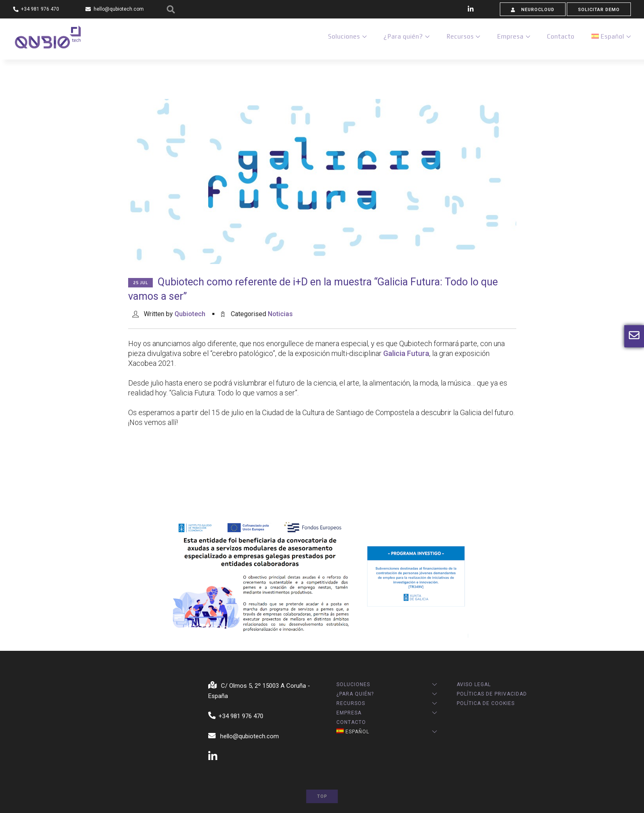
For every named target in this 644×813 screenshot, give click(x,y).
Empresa (508, 38)
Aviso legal (474, 684)
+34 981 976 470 (236, 716)
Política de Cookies (486, 703)
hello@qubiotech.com (244, 736)
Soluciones (338, 38)
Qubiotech (190, 314)
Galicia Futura (406, 353)
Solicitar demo (599, 10)
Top (322, 796)
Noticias (280, 314)
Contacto (560, 38)
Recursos (456, 38)
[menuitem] (607, 38)
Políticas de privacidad (492, 694)
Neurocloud (533, 10)
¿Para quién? (398, 38)
